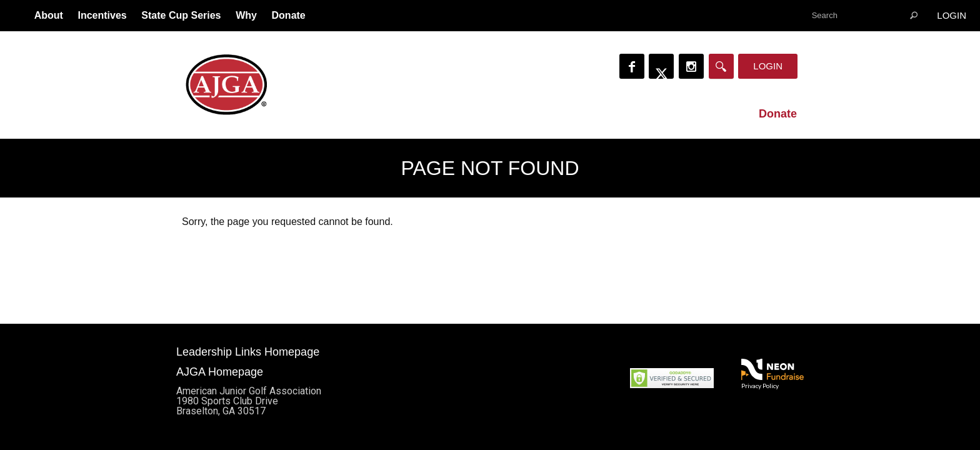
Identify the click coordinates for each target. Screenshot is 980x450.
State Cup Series (181, 15)
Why (246, 15)
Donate (289, 15)
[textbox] (864, 16)
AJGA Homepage (220, 372)
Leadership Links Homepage (248, 352)
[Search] (721, 66)
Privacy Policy (760, 386)
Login (952, 15)
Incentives (102, 15)
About (49, 15)
